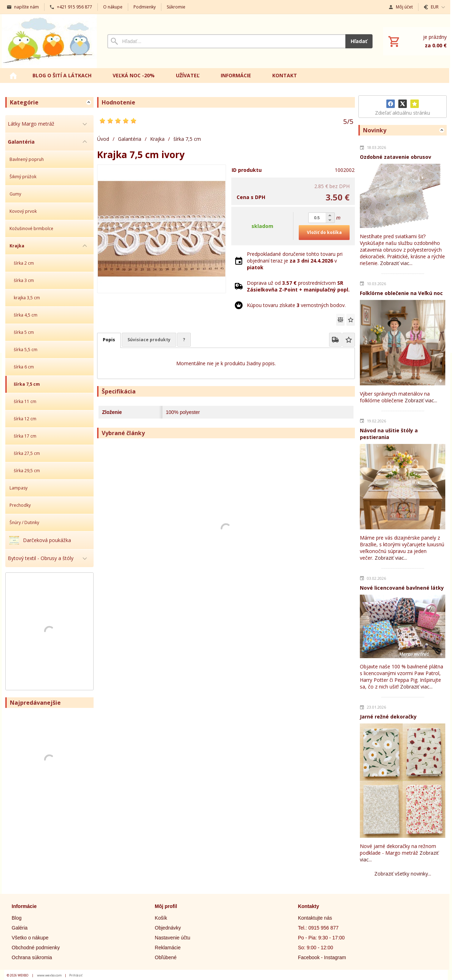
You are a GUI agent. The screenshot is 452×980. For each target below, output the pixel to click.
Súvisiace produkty (149, 340)
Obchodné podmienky (36, 948)
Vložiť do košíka (324, 232)
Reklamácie (168, 948)
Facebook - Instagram (322, 957)
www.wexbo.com (49, 975)
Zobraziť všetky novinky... (403, 874)
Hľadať (359, 41)
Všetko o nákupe (30, 938)
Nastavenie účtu (172, 938)
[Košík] (417, 41)
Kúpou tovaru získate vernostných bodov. (296, 305)
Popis (109, 340)
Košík (161, 918)
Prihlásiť (76, 975)
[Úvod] (49, 41)
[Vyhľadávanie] (226, 41)
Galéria (20, 928)
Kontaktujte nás (315, 918)
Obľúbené (166, 957)
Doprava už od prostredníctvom (298, 286)
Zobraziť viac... (396, 263)
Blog (17, 918)
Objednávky (168, 928)
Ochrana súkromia (32, 957)
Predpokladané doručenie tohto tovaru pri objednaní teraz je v (295, 261)
